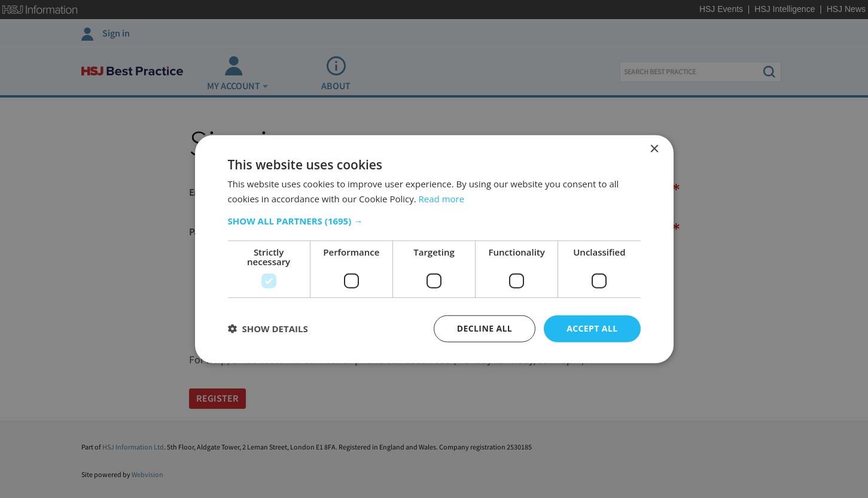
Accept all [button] (592, 328)
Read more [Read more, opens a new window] (442, 199)
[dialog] (434, 249)
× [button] (654, 149)
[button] (434, 221)
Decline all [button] (485, 328)
